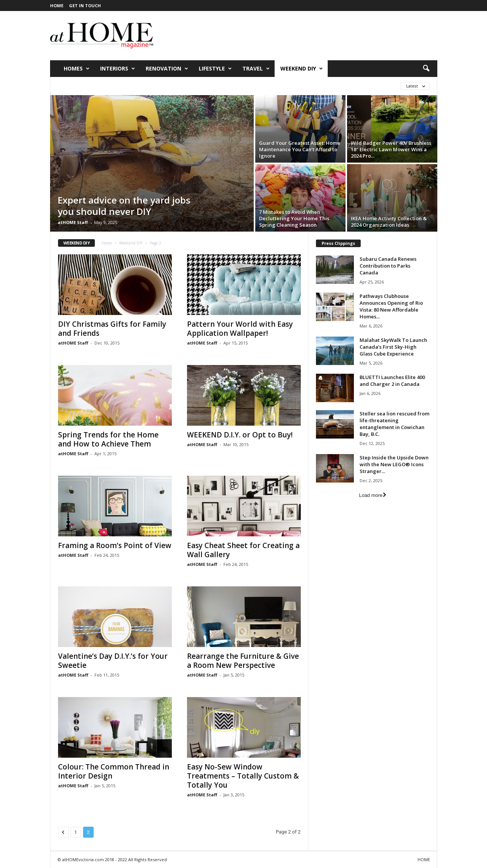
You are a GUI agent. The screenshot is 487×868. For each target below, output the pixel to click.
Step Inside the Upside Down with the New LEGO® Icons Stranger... (394, 464)
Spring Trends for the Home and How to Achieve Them (108, 439)
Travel (256, 69)
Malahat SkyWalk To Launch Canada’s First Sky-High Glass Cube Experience (393, 347)
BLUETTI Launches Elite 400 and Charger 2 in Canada (392, 381)
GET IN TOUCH (85, 5)
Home (107, 243)
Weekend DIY (302, 69)
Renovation (167, 69)
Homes (77, 69)
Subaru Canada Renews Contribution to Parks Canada (388, 266)
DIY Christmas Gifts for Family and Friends (112, 329)
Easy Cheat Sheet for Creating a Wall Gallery (243, 550)
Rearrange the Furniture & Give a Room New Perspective (243, 661)
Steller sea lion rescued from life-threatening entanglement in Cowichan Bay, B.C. (394, 424)
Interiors (118, 69)
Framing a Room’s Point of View (115, 545)
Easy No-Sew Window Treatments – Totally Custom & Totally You (243, 776)
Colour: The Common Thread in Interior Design (114, 771)
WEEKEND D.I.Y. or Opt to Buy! (240, 435)
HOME (57, 5)
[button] (426, 69)
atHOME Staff (73, 222)
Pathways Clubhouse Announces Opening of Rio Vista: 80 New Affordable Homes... (391, 306)
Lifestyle (215, 69)
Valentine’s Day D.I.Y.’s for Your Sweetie (113, 661)
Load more (372, 495)
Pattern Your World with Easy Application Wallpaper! (240, 329)
